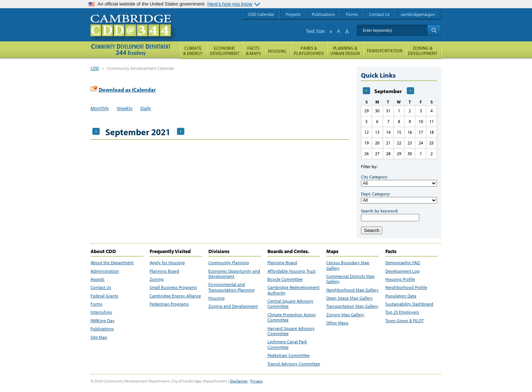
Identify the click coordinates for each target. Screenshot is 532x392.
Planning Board (164, 271)
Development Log (403, 271)
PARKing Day (103, 321)
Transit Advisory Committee (294, 364)
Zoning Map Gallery (345, 315)
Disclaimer (239, 381)
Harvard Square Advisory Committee (291, 331)
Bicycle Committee (285, 279)
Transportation (384, 51)
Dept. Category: (376, 194)
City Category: (374, 177)
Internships (101, 312)
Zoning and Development (233, 306)
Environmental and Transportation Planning (231, 287)
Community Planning (229, 263)
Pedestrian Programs (169, 304)
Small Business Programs (173, 287)
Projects (293, 14)
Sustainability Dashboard (409, 304)
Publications (102, 329)
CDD (95, 68)
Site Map (99, 337)
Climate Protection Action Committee (292, 317)
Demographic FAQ (403, 263)
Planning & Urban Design (345, 51)
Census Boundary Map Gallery (348, 265)
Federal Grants (104, 296)
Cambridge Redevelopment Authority (294, 290)
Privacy (257, 381)
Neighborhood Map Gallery (352, 290)
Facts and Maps (254, 51)
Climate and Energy (193, 51)
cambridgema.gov (418, 14)
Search (372, 230)
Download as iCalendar (127, 90)
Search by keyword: (379, 211)
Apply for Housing (167, 263)
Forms (96, 304)
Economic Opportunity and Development (234, 274)
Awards (98, 279)
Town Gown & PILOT (405, 321)
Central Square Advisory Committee (290, 304)
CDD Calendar (261, 14)
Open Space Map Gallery (349, 298)
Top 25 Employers (402, 312)
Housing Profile (400, 279)
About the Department (112, 263)
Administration (105, 271)
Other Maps (337, 323)
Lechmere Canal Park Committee (287, 344)
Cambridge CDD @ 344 (134, 33)
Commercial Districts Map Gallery (350, 279)
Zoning (157, 279)
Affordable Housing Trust (291, 271)
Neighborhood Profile (406, 287)
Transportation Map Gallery (352, 306)
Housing (216, 298)
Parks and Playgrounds (309, 51)
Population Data (401, 296)
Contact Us (101, 287)
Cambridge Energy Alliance (175, 296)
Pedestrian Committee (289, 355)
